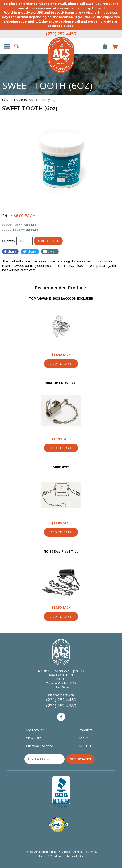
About (83, 738)
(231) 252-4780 (61, 706)
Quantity (9, 241)
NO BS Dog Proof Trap (61, 551)
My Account (35, 730)
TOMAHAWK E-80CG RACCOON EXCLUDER (61, 298)
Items (115, 46)
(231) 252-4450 (61, 34)
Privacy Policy (75, 856)
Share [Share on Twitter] (30, 252)
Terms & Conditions (51, 856)
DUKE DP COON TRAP (61, 383)
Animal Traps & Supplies (61, 55)
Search (17, 46)
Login (105, 46)
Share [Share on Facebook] (10, 252)
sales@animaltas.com (61, 695)
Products (86, 730)
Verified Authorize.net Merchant (58, 825)
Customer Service (40, 746)
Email (50, 252)
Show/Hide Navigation (7, 46)
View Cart (33, 738)
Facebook (61, 717)
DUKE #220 (61, 467)
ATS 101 (85, 746)
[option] (61, 160)
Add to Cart (61, 364)
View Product (61, 326)
